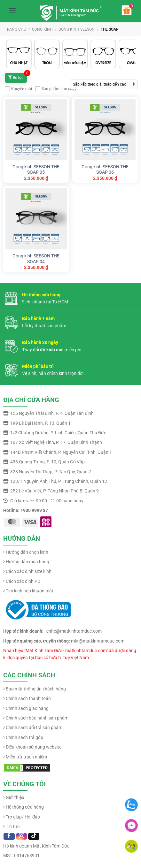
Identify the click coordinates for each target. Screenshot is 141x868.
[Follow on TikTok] (34, 836)
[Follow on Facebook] (9, 836)
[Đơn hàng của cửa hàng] (104, 84)
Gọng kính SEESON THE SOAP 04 (36, 259)
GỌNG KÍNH (42, 29)
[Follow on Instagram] (22, 836)
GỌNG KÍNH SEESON (77, 29)
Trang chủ (16, 29)
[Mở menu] (12, 10)
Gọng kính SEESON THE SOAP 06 (105, 170)
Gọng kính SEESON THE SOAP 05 (36, 170)
